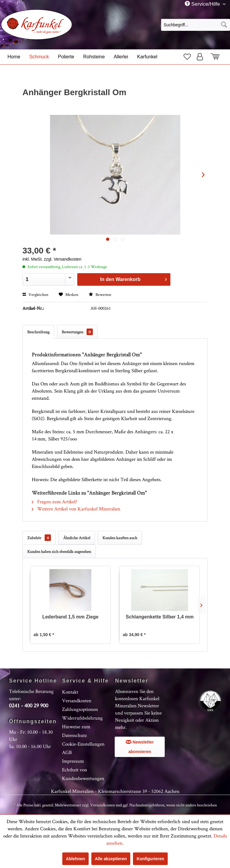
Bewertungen (77, 332)
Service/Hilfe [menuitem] (203, 4)
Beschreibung (38, 332)
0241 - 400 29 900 (29, 705)
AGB (67, 752)
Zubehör (39, 538)
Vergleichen (35, 294)
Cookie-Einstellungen (83, 744)
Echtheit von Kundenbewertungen (83, 774)
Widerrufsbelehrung (82, 718)
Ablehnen (75, 859)
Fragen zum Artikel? (55, 501)
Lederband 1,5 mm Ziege (70, 617)
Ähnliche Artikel (77, 538)
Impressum (73, 761)
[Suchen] (224, 25)
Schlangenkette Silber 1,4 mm (160, 617)
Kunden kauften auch (120, 538)
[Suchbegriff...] (196, 25)
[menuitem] (196, 25)
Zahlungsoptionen (80, 709)
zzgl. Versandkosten (63, 259)
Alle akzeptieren (111, 859)
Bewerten (100, 294)
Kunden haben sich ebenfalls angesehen (59, 551)
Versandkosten (77, 700)
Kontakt (70, 692)
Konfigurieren (150, 859)
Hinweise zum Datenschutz (76, 731)
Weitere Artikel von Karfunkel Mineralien (76, 509)
